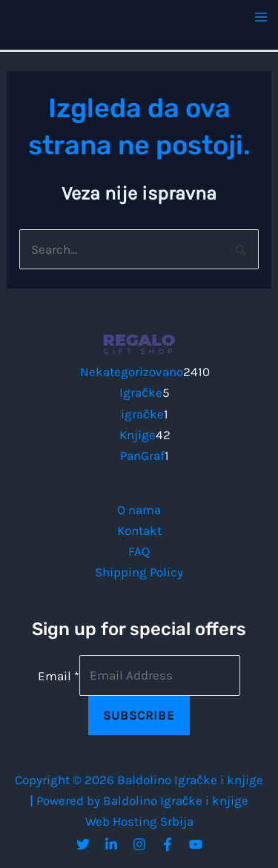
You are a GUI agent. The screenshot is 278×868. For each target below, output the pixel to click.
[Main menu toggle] (262, 17)
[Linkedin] (111, 844)
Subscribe (139, 715)
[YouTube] (196, 844)
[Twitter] (83, 844)
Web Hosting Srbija (139, 821)
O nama (139, 510)
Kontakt (139, 530)
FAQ (139, 551)
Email (59, 675)
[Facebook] (168, 844)
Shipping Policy (139, 572)
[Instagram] (139, 844)
